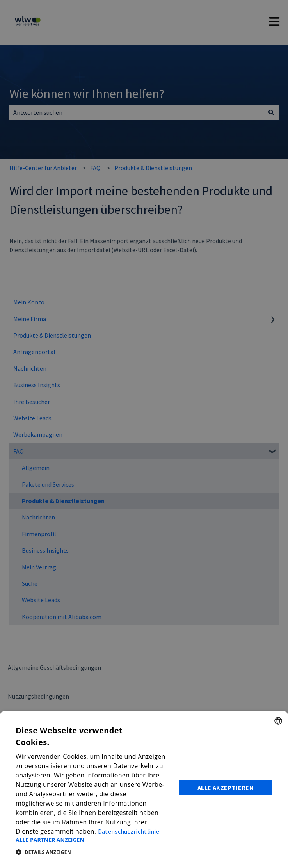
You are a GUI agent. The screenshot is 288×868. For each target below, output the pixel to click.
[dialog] (144, 790)
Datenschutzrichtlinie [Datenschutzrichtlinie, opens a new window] (129, 831)
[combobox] (278, 721)
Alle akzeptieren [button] (226, 788)
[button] (92, 840)
